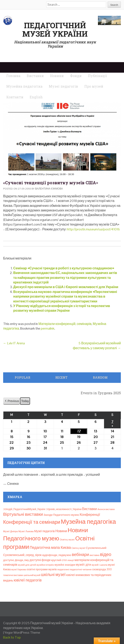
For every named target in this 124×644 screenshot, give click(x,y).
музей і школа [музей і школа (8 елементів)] (100, 565)
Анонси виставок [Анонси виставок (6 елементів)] (106, 509)
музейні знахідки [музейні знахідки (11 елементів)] (65, 565)
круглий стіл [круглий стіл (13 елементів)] (59, 560)
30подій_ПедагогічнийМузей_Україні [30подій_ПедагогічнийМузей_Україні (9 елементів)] (24, 509)
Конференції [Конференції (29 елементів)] (90, 514)
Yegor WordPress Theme (22, 633)
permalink (48, 328)
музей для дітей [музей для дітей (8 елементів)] (27, 565)
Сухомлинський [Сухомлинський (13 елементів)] (96, 548)
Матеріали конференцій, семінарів (65, 324)
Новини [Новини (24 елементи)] (61, 531)
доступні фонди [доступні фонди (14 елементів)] (40, 560)
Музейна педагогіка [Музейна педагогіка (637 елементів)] (88, 522)
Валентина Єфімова (49, 189)
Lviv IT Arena (14, 343)
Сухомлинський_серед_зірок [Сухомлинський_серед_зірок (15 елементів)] (22, 555)
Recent (61, 377)
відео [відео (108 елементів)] (106, 554)
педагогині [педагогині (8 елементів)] (63, 569)
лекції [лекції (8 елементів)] (71, 560)
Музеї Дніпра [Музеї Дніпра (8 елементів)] (11, 531)
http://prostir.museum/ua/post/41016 (93, 229)
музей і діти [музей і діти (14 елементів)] (83, 565)
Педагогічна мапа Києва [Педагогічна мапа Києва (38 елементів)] (50, 547)
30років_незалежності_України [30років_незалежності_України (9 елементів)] (64, 509)
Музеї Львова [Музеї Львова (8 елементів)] (26, 531)
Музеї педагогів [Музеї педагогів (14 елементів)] (45, 531)
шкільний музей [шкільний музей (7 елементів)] (32, 575)
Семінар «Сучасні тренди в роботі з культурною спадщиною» (64, 268)
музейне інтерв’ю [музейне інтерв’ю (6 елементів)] (45, 565)
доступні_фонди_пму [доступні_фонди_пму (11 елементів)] (16, 560)
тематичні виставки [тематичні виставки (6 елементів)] (13, 575)
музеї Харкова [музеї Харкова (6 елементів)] (19, 569)
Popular (22, 377)
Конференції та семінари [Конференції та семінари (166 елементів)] (32, 522)
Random (100, 377)
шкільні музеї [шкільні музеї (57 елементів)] (53, 575)
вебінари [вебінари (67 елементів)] (80, 554)
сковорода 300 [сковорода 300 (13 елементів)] (102, 569)
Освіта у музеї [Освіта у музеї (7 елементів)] (67, 540)
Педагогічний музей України (55, 29)
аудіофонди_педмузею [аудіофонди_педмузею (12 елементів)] (57, 555)
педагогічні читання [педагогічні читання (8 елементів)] (80, 569)
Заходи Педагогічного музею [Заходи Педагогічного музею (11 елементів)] (61, 515)
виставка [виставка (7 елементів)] (95, 555)
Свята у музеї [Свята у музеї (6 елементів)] (78, 548)
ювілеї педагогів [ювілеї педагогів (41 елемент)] (28, 580)
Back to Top (12, 637)
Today (25, 401)
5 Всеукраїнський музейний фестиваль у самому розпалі (97, 345)
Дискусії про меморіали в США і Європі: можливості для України (66, 287)
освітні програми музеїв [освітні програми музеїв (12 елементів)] (42, 569)
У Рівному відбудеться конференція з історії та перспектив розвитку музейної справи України (62, 308)
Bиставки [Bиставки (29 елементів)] (90, 509)
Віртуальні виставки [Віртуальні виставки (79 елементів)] (23, 514)
